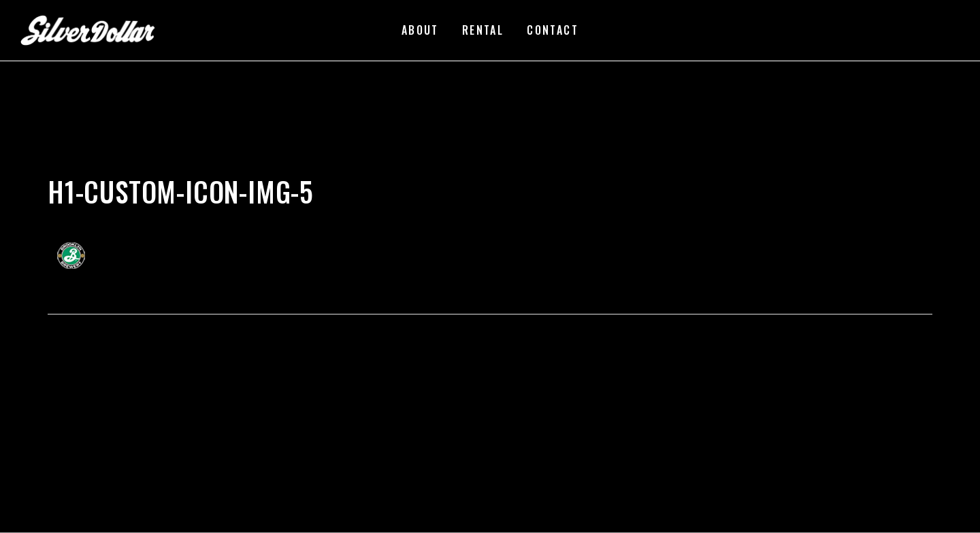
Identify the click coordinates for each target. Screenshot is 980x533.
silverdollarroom (96, 170)
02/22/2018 (171, 170)
